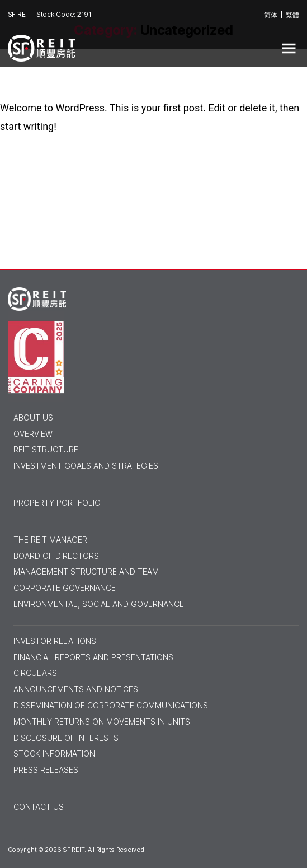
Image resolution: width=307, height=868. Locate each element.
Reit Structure (46, 450)
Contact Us (39, 807)
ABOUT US (33, 418)
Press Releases (46, 770)
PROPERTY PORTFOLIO (57, 503)
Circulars (35, 673)
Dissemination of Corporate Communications (111, 706)
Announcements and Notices (76, 689)
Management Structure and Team (86, 572)
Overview (33, 434)
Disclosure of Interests (66, 738)
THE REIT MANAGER (50, 540)
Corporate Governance (65, 588)
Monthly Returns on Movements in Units (102, 722)
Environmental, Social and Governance (99, 604)
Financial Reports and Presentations (93, 657)
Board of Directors (56, 556)
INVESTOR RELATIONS (55, 641)
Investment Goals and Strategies (86, 466)
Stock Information (54, 754)
